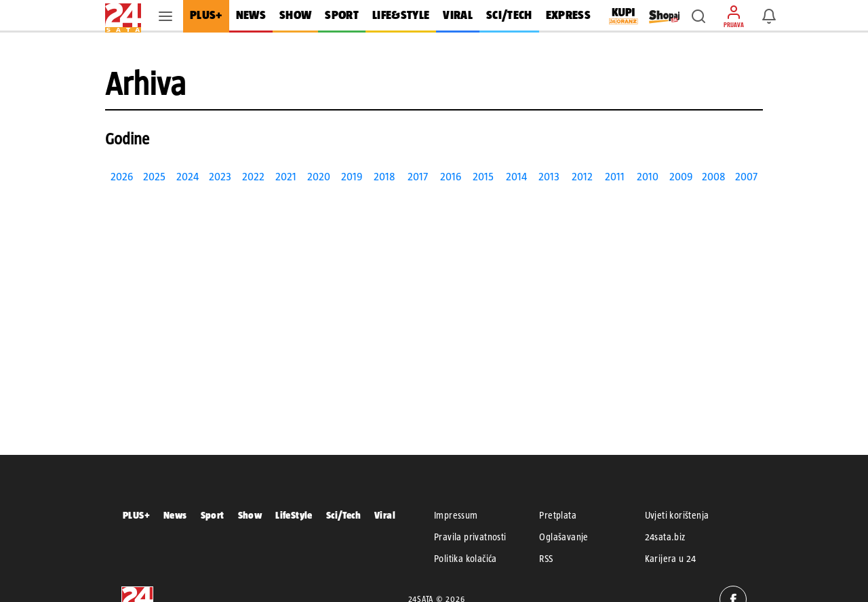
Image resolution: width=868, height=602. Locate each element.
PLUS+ (136, 515)
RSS (546, 559)
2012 (582, 177)
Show (250, 515)
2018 (384, 177)
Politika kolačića (466, 559)
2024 (188, 177)
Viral (385, 515)
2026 (122, 177)
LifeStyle (294, 515)
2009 (681, 177)
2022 (253, 177)
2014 (516, 177)
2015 (483, 177)
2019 (352, 177)
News (175, 515)
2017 (418, 177)
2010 (648, 177)
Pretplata (558, 515)
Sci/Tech (343, 515)
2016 (451, 177)
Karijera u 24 (671, 559)
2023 (220, 177)
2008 (714, 177)
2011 (615, 177)
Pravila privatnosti (470, 537)
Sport (213, 515)
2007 (746, 177)
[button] (698, 16)
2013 (549, 177)
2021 (286, 177)
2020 (319, 177)
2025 (154, 177)
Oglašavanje (564, 537)
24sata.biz (665, 537)
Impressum (456, 515)
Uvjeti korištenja (677, 515)
